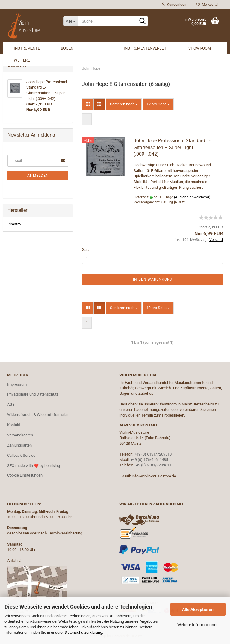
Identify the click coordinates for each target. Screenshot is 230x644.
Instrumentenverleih (146, 48)
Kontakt (14, 425)
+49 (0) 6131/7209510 (153, 454)
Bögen (67, 48)
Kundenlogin (175, 5)
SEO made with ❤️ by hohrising (34, 466)
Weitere (22, 60)
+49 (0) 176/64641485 (149, 460)
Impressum (17, 384)
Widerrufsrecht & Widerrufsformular (38, 415)
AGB (11, 404)
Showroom (200, 48)
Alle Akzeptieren (198, 609)
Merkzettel (207, 5)
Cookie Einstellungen (25, 475)
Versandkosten (20, 435)
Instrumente (27, 48)
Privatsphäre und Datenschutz (33, 394)
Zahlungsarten (19, 445)
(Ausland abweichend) (192, 197)
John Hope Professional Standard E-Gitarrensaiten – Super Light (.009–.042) (172, 147)
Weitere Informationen (198, 625)
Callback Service (21, 455)
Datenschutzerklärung (83, 632)
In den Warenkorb (152, 279)
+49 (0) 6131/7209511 (153, 465)
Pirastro (14, 224)
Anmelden (38, 176)
